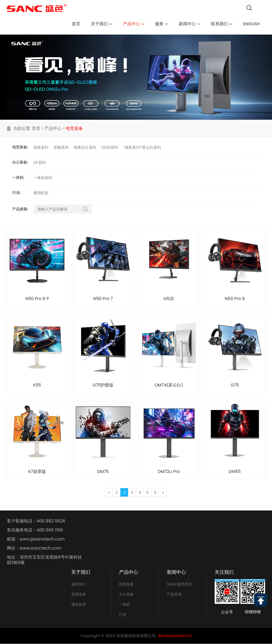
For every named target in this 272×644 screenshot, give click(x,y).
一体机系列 (43, 178)
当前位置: (22, 128)
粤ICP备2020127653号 (175, 636)
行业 (123, 614)
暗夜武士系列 (85, 147)
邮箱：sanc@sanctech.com (36, 539)
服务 (162, 24)
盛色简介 (79, 584)
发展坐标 (79, 594)
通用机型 (41, 193)
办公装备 (126, 594)
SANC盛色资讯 (179, 584)
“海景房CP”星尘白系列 (142, 147)
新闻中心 (190, 24)
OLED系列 (110, 147)
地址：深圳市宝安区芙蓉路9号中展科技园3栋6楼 (44, 560)
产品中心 (134, 24)
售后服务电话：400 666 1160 (35, 530)
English (251, 24)
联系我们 (222, 24)
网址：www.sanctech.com (34, 548)
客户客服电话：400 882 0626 (36, 521)
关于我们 (102, 24)
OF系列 (40, 163)
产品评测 (174, 594)
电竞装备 (74, 128)
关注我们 (224, 572)
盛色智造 (79, 604)
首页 (76, 24)
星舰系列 (61, 147)
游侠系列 (41, 147)
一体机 (125, 604)
